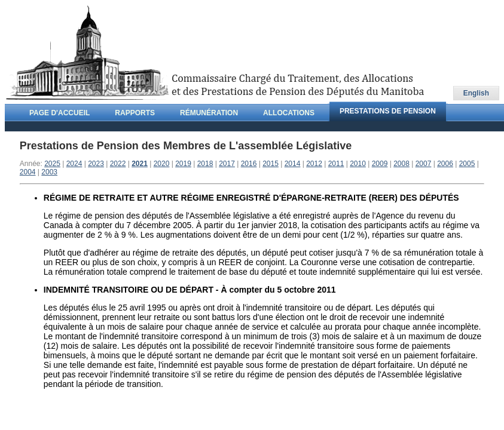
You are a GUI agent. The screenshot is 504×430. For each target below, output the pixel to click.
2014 (293, 164)
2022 (118, 164)
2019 (183, 164)
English (476, 93)
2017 (227, 164)
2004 (28, 172)
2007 (424, 164)
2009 (380, 164)
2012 (314, 164)
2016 (249, 164)
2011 (336, 164)
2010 (358, 164)
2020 (162, 164)
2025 (52, 164)
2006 (445, 164)
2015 (271, 164)
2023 (96, 164)
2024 (74, 164)
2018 (205, 164)
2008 (401, 164)
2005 (467, 164)
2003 (49, 172)
